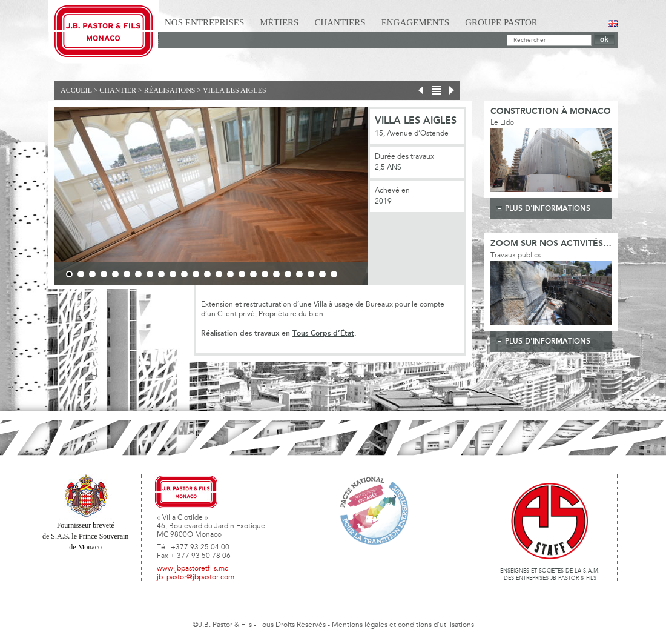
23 (322, 274)
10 (173, 274)
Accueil (76, 90)
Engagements (416, 22)
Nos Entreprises (204, 22)
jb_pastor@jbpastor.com (196, 577)
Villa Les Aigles (235, 90)
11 (184, 274)
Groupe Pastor (501, 22)
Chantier (118, 90)
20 (288, 274)
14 (219, 274)
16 (242, 274)
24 (334, 274)
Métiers (279, 22)
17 (253, 274)
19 (276, 274)
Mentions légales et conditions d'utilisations (403, 625)
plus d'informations (548, 209)
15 (230, 274)
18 (265, 274)
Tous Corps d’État (323, 334)
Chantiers (340, 22)
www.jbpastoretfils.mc (193, 569)
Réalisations (170, 90)
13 (207, 274)
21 (299, 274)
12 (196, 274)
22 (311, 274)
